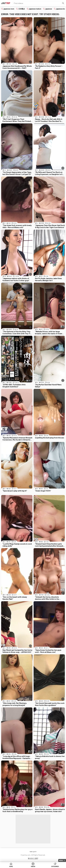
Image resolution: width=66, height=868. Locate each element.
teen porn (33, 851)
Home (11, 866)
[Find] (63, 3)
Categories (55, 866)
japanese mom (9, 9)
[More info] (30, 62)
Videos (33, 866)
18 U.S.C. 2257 (33, 858)
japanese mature (35, 9)
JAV (6, 3)
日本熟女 (22, 9)
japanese (49, 9)
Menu (61, 860)
